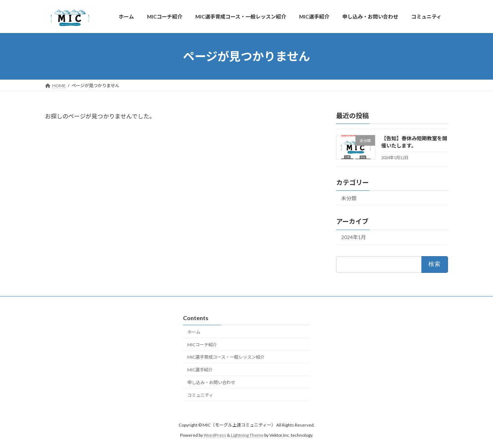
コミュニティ (200, 395)
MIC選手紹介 (200, 370)
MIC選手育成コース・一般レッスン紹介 (226, 357)
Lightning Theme (247, 435)
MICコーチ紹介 (202, 344)
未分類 (349, 198)
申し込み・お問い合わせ (211, 382)
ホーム (194, 332)
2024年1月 (354, 237)
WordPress (215, 435)
